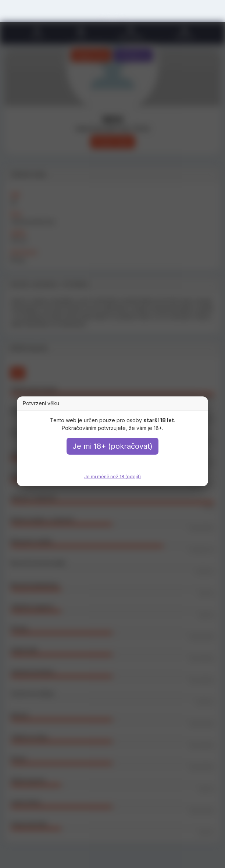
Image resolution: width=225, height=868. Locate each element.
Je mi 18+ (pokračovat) (113, 446)
